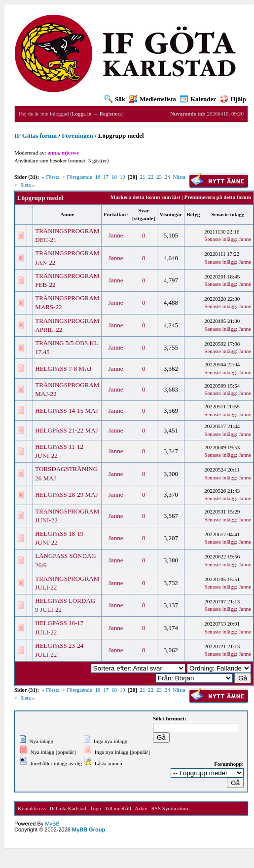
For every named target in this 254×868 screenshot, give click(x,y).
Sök (115, 99)
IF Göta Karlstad (68, 808)
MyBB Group (89, 829)
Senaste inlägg (228, 214)
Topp (95, 808)
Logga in (82, 114)
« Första (51, 177)
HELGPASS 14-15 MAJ (66, 411)
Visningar (171, 214)
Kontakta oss (32, 808)
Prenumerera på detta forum (218, 197)
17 (106, 177)
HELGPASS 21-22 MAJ (66, 430)
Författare (116, 214)
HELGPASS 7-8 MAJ (63, 369)
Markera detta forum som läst (145, 197)
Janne (116, 235)
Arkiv (141, 808)
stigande (144, 218)
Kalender (198, 99)
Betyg (193, 214)
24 (167, 177)
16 (97, 177)
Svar (144, 210)
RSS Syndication (169, 808)
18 (114, 177)
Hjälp (233, 99)
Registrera (111, 114)
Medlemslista (153, 99)
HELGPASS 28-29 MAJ (66, 494)
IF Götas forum (36, 136)
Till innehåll (118, 808)
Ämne (67, 214)
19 (123, 177)
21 (143, 177)
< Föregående (77, 177)
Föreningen (77, 136)
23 (159, 177)
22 (151, 177)
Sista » (28, 185)
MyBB (52, 824)
